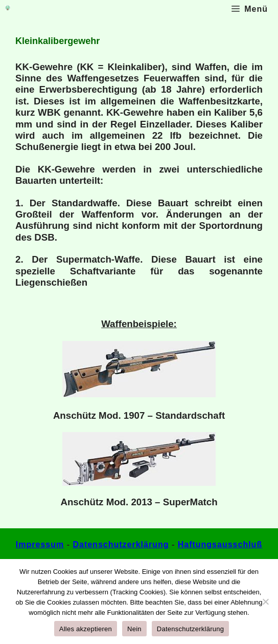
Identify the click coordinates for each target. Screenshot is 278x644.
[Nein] (265, 602)
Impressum (40, 544)
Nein (134, 629)
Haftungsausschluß (220, 544)
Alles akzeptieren (86, 629)
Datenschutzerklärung (121, 544)
